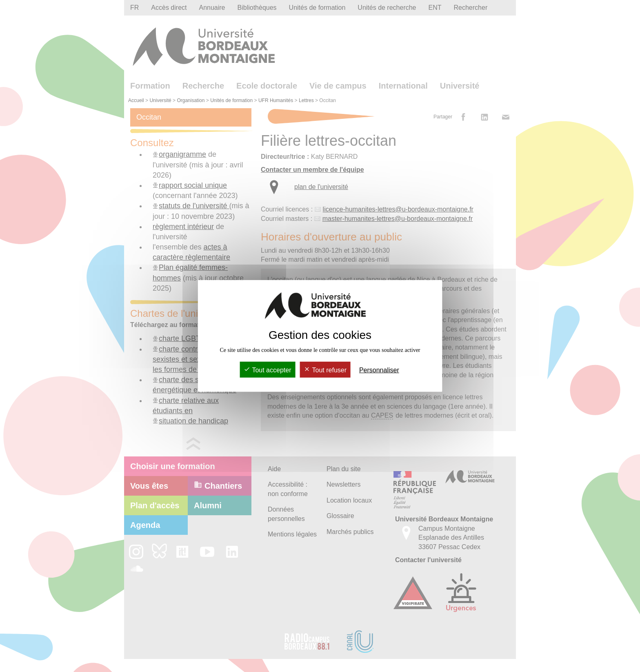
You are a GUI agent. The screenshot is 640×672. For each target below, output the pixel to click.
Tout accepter (267, 370)
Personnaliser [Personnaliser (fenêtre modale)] (379, 370)
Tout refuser (325, 370)
